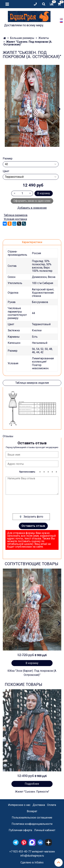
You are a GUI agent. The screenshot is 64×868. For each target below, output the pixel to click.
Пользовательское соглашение (32, 818)
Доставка (39, 805)
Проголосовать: (27, 472)
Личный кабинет (45, 830)
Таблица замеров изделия (32, 383)
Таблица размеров (16, 215)
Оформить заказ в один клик (32, 201)
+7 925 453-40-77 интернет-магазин (32, 852)
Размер (8, 159)
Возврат (32, 811)
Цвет (6, 171)
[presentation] (32, 504)
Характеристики (32, 242)
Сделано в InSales (32, 863)
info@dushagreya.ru (32, 856)
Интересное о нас (19, 805)
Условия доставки (15, 219)
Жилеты (44, 38)
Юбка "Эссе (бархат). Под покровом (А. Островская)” (32, 673)
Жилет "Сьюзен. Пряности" (32, 792)
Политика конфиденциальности (32, 824)
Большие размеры (22, 38)
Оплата (52, 805)
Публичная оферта (20, 830)
